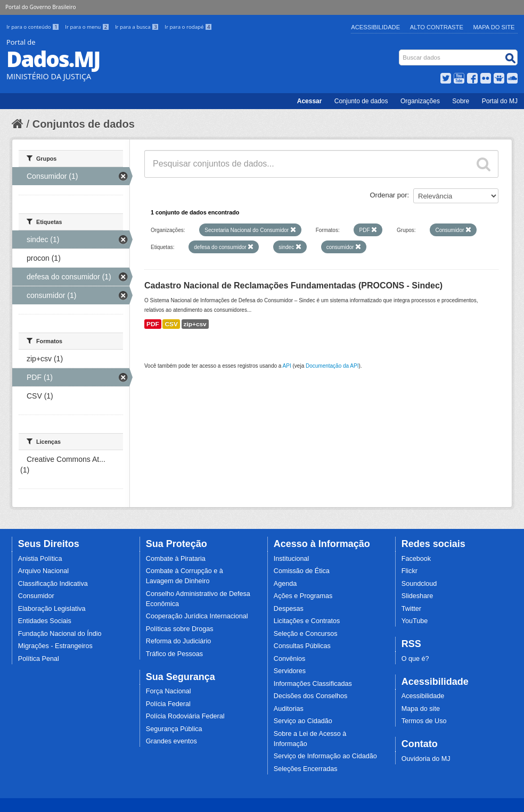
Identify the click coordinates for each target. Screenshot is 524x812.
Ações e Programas (303, 596)
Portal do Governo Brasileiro (40, 7)
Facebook (416, 559)
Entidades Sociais (45, 621)
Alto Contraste (437, 27)
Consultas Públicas (302, 646)
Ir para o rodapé (188, 27)
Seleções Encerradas (306, 769)
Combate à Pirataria (176, 559)
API (287, 366)
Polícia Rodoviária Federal (185, 716)
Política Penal (39, 659)
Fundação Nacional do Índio (60, 634)
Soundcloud (419, 584)
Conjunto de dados (361, 101)
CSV (171, 324)
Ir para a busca (138, 27)
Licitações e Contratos (307, 621)
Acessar (310, 101)
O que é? (415, 659)
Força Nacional (169, 691)
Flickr (410, 571)
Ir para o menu (88, 27)
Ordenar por (389, 195)
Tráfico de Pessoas (174, 654)
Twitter (411, 609)
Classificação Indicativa (53, 584)
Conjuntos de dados (84, 124)
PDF (153, 324)
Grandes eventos (171, 741)
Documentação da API (332, 366)
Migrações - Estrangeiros (55, 646)
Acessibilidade (375, 27)
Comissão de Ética (302, 571)
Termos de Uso (424, 721)
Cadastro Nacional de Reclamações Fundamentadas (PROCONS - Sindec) (293, 285)
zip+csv (195, 324)
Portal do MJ (500, 101)
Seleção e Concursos (306, 634)
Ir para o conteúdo (34, 27)
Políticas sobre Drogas (180, 629)
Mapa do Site (494, 27)
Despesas (289, 609)
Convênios (290, 659)
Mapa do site (421, 709)
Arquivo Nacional (43, 571)
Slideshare (417, 596)
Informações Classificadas (313, 684)
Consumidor (36, 596)
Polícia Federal (168, 704)
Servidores (290, 671)
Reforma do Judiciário (179, 641)
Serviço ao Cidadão (303, 721)
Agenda (285, 584)
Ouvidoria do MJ (426, 759)
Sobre (461, 101)
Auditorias (289, 709)
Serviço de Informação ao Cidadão (325, 756)
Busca (400, 52)
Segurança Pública (174, 729)
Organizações (420, 101)
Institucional (292, 559)
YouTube (415, 621)
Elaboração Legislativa (52, 609)
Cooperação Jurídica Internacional (197, 616)
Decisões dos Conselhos (311, 696)
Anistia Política (40, 559)
